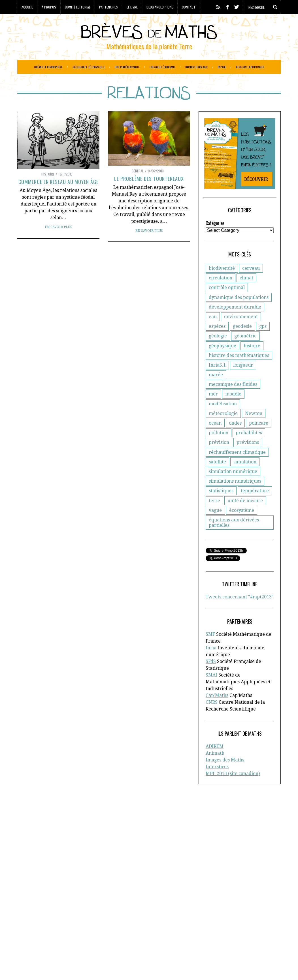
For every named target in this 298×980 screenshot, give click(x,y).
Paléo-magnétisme (109, 932)
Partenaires (108, 7)
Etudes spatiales (33, 920)
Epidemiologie (107, 914)
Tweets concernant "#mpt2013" (240, 611)
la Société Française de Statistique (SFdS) (63, 842)
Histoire (48, 188)
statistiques (221, 505)
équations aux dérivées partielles (234, 537)
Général (138, 185)
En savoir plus (58, 241)
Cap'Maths (217, 710)
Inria (211, 662)
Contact (189, 7)
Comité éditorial (78, 7)
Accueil (27, 7)
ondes (235, 437)
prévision (219, 456)
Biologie (127, 902)
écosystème (242, 524)
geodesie (242, 340)
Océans (81, 932)
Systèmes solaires (114, 943)
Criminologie (74, 908)
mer (213, 408)
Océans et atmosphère (48, 67)
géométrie (245, 350)
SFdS (211, 676)
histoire (252, 360)
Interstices (217, 781)
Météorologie (59, 932)
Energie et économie (162, 67)
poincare (259, 437)
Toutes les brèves (235, 853)
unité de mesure (245, 515)
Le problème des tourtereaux (149, 193)
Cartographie (30, 908)
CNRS (212, 716)
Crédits (157, 967)
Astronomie (53, 902)
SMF (210, 648)
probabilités (249, 447)
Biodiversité (105, 902)
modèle (233, 408)
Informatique (30, 932)
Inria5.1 (217, 379)
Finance (81, 920)
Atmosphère (79, 902)
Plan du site (230, 859)
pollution (219, 447)
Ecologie (43, 914)
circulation (221, 292)
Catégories (215, 237)
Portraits (26, 938)
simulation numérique (233, 486)
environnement (241, 331)
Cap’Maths (34, 859)
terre (214, 515)
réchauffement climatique (237, 466)
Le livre (132, 7)
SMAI (211, 689)
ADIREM (215, 760)
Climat (52, 908)
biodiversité (222, 282)
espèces (217, 340)
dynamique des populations (239, 312)
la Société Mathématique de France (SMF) (58, 853)
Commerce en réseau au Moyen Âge (58, 196)
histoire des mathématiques (239, 370)
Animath (215, 767)
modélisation (223, 418)
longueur (243, 379)
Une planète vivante (127, 67)
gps (263, 340)
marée (216, 389)
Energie (83, 914)
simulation (245, 476)
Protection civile (53, 938)
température (255, 505)
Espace (222, 67)
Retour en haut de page (255, 968)
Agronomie (28, 902)
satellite (217, 476)
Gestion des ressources (68, 926)
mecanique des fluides (233, 398)
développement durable (235, 321)
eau (213, 331)
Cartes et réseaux (196, 67)
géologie (218, 350)
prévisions (248, 456)
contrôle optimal (227, 302)
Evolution (61, 920)
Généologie (120, 920)
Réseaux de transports (39, 943)
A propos (227, 830)
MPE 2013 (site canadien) (233, 788)
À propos (49, 7)
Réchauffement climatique (98, 938)
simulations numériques (235, 495)
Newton (254, 428)
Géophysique (30, 926)
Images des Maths (225, 774)
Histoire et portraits (250, 67)
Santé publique (79, 943)
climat (246, 292)
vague (215, 524)
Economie (63, 914)
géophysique (223, 360)
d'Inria (123, 836)
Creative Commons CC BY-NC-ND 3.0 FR (121, 967)
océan (215, 437)
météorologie (223, 428)
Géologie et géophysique (89, 67)
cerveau (251, 282)
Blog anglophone (160, 7)
